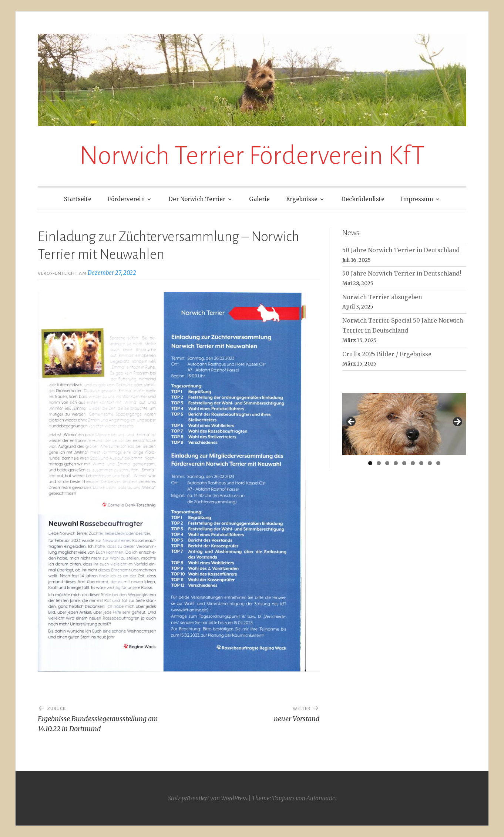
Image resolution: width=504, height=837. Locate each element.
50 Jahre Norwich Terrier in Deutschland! (402, 274)
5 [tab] (404, 463)
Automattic (321, 798)
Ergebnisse (302, 199)
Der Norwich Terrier (197, 199)
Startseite (78, 199)
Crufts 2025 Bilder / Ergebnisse (387, 354)
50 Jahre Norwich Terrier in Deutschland (401, 250)
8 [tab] (430, 463)
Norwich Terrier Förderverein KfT (252, 156)
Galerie (259, 199)
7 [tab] (421, 463)
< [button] (352, 422)
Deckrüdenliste (363, 199)
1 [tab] (370, 463)
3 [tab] (387, 463)
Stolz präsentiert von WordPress (208, 798)
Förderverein (126, 199)
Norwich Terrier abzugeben (382, 297)
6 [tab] (413, 463)
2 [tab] (379, 463)
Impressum (417, 199)
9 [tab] (438, 463)
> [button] (457, 422)
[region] (404, 424)
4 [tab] (396, 463)
